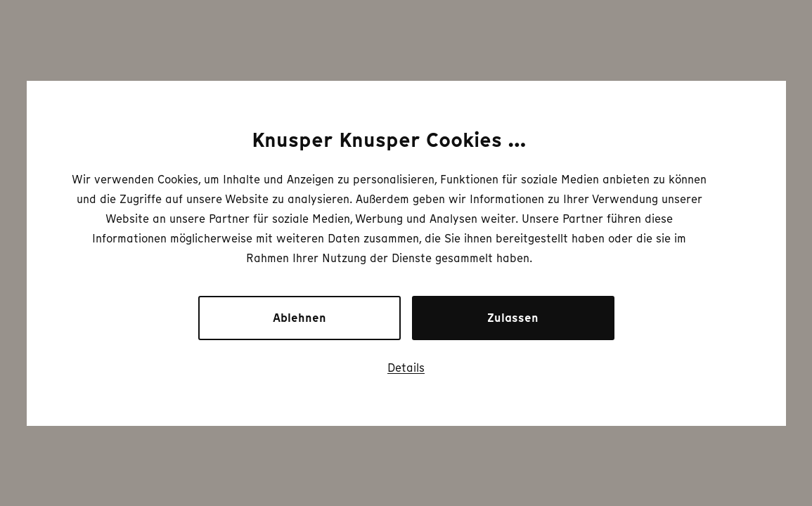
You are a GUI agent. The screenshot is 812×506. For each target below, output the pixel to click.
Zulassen (513, 318)
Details (406, 368)
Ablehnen (299, 318)
